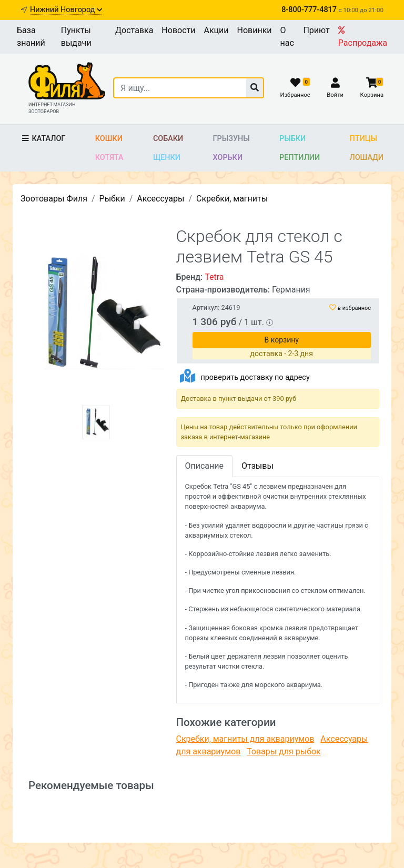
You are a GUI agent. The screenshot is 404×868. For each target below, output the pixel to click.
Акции (216, 30)
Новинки (255, 30)
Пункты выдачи (76, 37)
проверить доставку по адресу (255, 377)
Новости (178, 30)
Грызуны (231, 139)
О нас (287, 37)
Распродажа (363, 37)
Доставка (134, 30)
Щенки (167, 158)
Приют (316, 30)
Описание (205, 466)
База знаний (31, 37)
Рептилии (300, 158)
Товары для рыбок (284, 751)
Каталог (43, 139)
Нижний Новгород (66, 10)
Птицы (363, 139)
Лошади (367, 158)
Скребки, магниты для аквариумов (245, 739)
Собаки (168, 139)
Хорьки (228, 158)
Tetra (214, 277)
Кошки (109, 139)
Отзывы (257, 466)
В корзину (282, 340)
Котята (109, 158)
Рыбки (292, 139)
